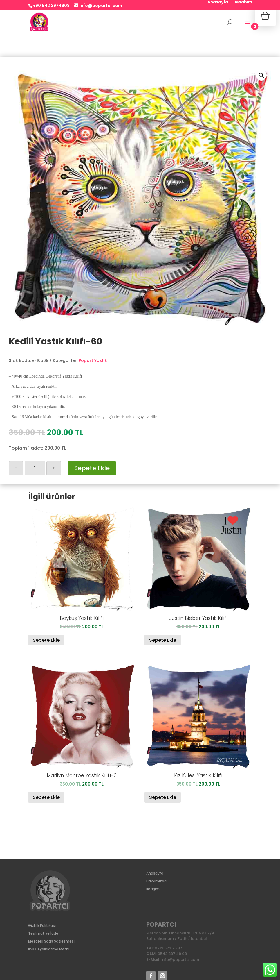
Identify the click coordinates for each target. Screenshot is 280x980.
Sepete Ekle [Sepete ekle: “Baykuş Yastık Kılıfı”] (46, 640)
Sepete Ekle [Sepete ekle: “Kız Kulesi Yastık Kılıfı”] (163, 797)
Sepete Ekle (92, 468)
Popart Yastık (93, 360)
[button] (261, 75)
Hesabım (243, 2)
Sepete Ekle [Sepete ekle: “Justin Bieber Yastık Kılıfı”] (163, 640)
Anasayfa (218, 2)
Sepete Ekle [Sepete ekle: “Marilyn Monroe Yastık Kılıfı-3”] (46, 797)
